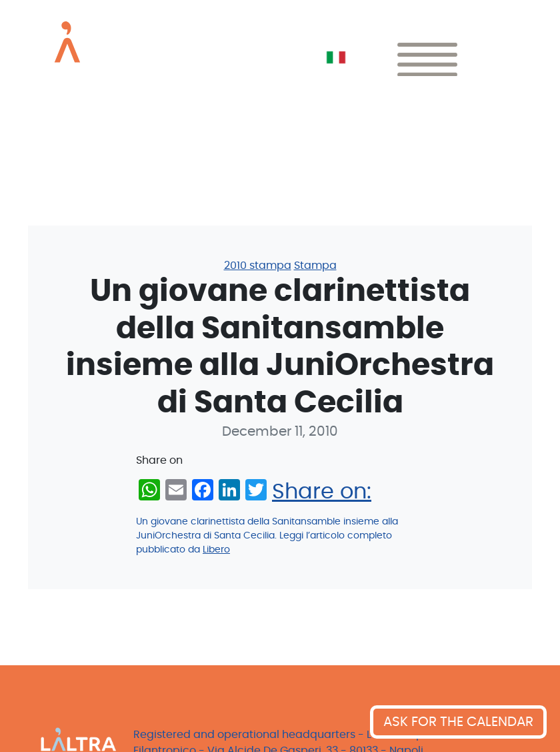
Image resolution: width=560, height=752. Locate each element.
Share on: (322, 492)
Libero (216, 550)
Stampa (315, 266)
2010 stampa (258, 266)
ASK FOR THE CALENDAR (458, 722)
